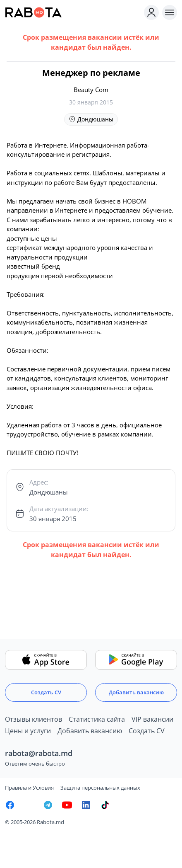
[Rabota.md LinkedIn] (86, 805)
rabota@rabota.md (39, 753)
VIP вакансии (152, 719)
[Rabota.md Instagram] (29, 805)
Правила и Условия (29, 788)
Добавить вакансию (136, 692)
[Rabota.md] (73, 12)
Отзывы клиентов (34, 719)
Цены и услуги (28, 731)
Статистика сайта (97, 719)
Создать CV (46, 692)
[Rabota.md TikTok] (105, 805)
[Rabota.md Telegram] (48, 805)
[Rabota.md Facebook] (10, 805)
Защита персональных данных (100, 788)
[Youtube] (67, 805)
